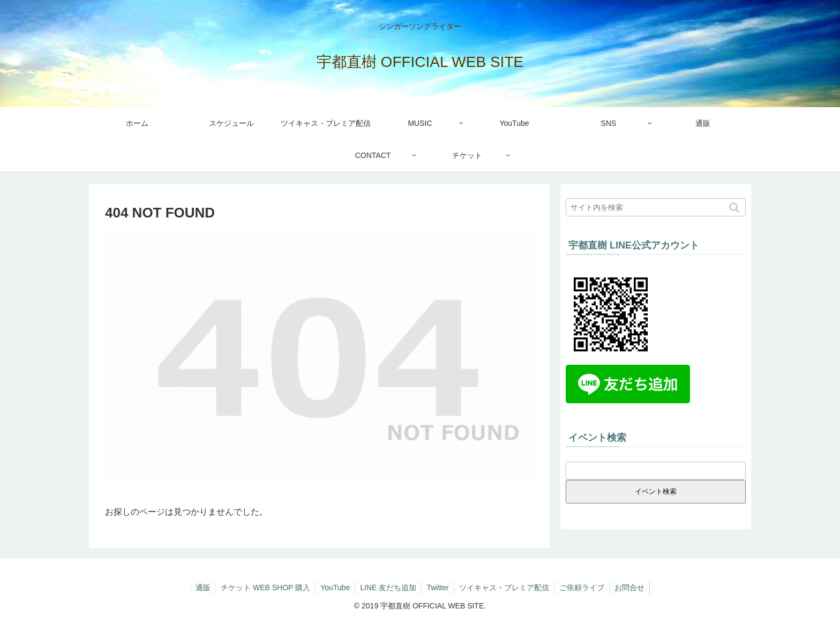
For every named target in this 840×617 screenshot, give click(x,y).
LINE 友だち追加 (388, 588)
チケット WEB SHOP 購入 (263, 588)
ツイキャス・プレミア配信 (506, 588)
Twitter (438, 588)
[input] (656, 207)
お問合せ (633, 588)
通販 (199, 588)
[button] (735, 208)
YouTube (333, 588)
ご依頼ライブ (584, 588)
